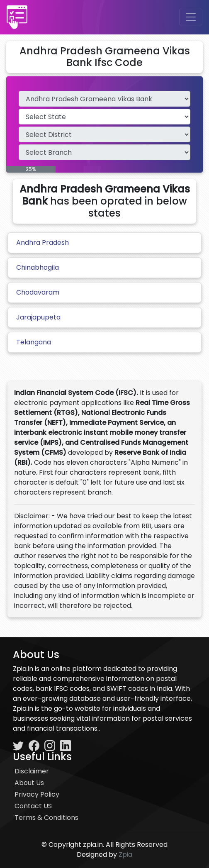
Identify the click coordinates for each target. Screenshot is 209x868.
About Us (29, 783)
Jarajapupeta (38, 317)
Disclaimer (32, 771)
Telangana (34, 342)
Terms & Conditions (46, 818)
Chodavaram (38, 292)
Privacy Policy (37, 794)
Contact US (33, 806)
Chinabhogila (38, 267)
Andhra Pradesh (43, 243)
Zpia (125, 855)
